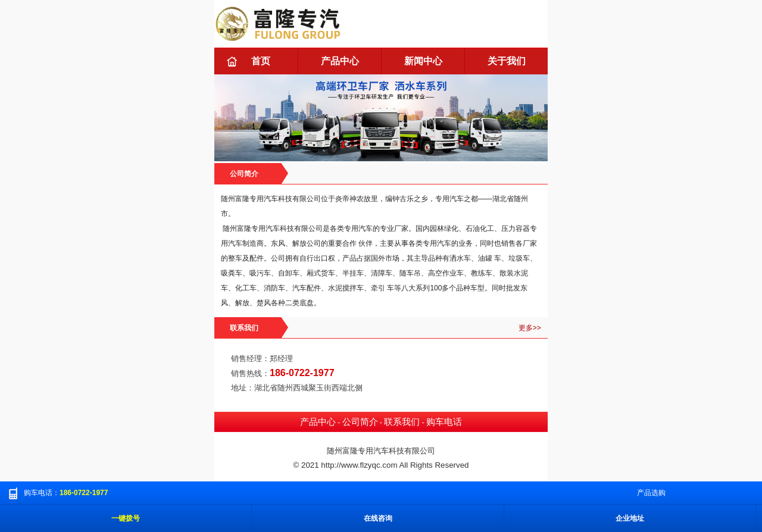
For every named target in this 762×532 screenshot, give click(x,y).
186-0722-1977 (302, 373)
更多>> (530, 328)
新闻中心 (423, 61)
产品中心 (340, 61)
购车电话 (444, 422)
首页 (261, 61)
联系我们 (402, 422)
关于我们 (507, 61)
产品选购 (651, 493)
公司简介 (360, 422)
